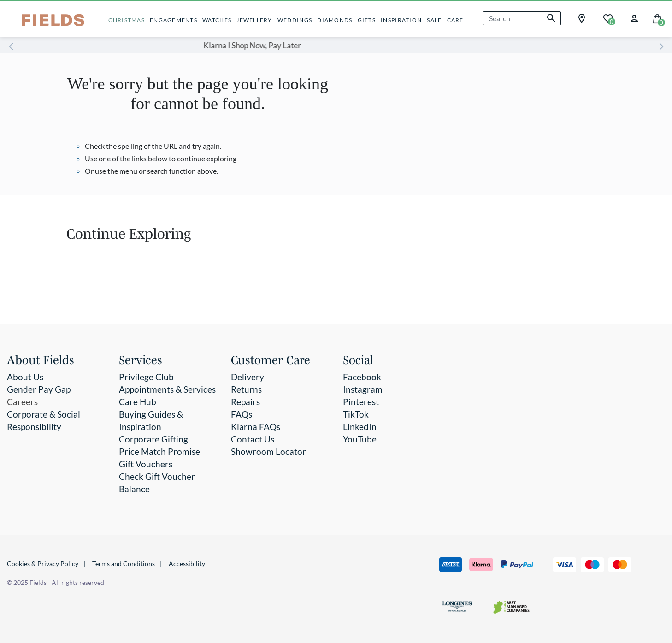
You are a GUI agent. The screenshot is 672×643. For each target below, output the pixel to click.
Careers (22, 402)
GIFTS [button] (367, 20)
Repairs (245, 402)
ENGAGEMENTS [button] (174, 20)
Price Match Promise (159, 451)
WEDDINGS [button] (295, 20)
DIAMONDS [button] (335, 20)
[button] (634, 17)
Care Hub (138, 402)
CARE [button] (455, 20)
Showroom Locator (268, 451)
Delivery (248, 377)
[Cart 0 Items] (657, 18)
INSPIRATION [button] (401, 20)
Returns (246, 389)
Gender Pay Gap (39, 389)
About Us (25, 377)
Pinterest (361, 402)
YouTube (360, 439)
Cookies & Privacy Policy (43, 563)
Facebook (362, 377)
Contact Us (253, 439)
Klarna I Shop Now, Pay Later (313, 45)
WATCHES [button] (217, 20)
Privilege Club (146, 377)
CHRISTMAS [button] (126, 20)
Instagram (363, 389)
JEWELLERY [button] (254, 20)
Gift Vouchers (146, 464)
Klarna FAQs (256, 427)
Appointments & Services (167, 389)
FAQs (242, 414)
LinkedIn (360, 427)
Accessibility (187, 563)
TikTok (356, 414)
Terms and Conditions (124, 563)
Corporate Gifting (153, 439)
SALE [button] (434, 20)
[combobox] (522, 18)
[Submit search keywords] (551, 18)
